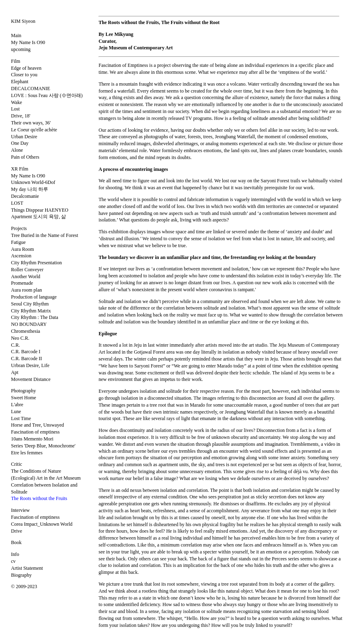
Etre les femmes (27, 453)
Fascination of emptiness (35, 432)
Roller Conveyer (27, 270)
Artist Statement (27, 568)
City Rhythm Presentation (36, 263)
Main (16, 35)
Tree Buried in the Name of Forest (45, 235)
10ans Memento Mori (32, 439)
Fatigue (18, 242)
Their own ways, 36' (31, 123)
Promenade (22, 283)
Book (16, 542)
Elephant (20, 82)
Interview (20, 510)
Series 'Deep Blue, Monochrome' (43, 446)
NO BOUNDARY (29, 324)
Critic (16, 464)
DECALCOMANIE (31, 89)
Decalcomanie (25, 196)
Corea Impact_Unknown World (42, 524)
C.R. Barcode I (26, 352)
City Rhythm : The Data (35, 317)
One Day (20, 143)
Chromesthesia (25, 331)
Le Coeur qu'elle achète (34, 130)
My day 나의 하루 (30, 189)
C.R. (15, 345)
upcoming (21, 49)
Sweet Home (24, 398)
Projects (19, 228)
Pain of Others (25, 157)
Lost (15, 109)
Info (15, 554)
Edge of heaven (26, 68)
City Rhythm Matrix (31, 311)
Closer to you (24, 75)
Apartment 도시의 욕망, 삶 (38, 217)
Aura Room (22, 249)
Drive (16, 531)
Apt (15, 372)
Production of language (34, 297)
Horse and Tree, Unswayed (37, 425)
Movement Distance (31, 379)
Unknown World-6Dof (33, 182)
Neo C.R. (20, 338)
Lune (16, 412)
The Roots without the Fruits (39, 498)
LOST (17, 203)
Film (16, 61)
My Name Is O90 (28, 42)
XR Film (20, 169)
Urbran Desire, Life (30, 365)
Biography (21, 575)
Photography (23, 391)
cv (13, 561)
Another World (26, 277)
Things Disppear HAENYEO (40, 210)
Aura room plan (26, 290)
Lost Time (21, 418)
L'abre (17, 405)
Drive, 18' (21, 116)
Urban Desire (24, 137)
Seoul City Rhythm (30, 304)
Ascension (21, 256)
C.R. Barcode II (26, 359)
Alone (17, 150)
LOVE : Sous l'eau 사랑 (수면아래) (47, 95)
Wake (16, 102)
